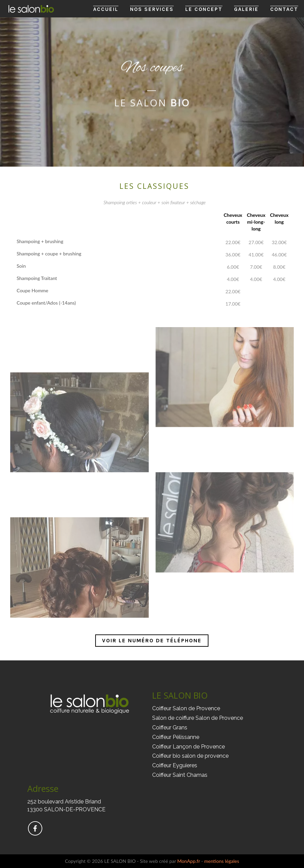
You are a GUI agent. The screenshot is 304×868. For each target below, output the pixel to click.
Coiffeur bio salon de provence (190, 756)
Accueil (106, 9)
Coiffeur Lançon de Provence (189, 747)
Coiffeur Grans (170, 727)
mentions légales (221, 861)
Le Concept (204, 9)
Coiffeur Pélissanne (176, 737)
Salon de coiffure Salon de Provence (198, 718)
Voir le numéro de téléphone (152, 640)
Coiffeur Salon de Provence (186, 708)
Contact (284, 9)
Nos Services (152, 9)
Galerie (246, 9)
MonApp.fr (189, 861)
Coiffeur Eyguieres (175, 765)
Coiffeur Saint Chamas (180, 775)
